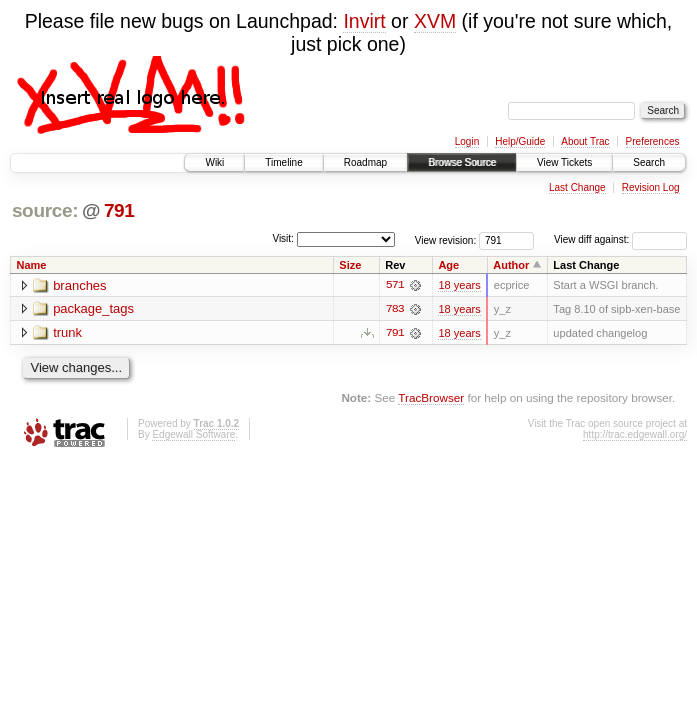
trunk (67, 333)
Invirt (364, 21)
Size (350, 265)
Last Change (577, 187)
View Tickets (564, 162)
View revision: (446, 239)
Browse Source (462, 162)
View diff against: (620, 239)
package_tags (93, 309)
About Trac (585, 141)
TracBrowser (431, 397)
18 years (459, 285)
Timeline (283, 162)
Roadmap (365, 162)
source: (45, 210)
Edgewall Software (193, 434)
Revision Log (651, 187)
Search (649, 162)
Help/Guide (520, 141)
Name (32, 265)
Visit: (283, 238)
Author (511, 265)
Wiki (214, 162)
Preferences (653, 141)
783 (395, 309)
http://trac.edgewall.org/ (635, 434)
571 (395, 285)
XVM (435, 21)
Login (467, 141)
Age (448, 265)
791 (119, 210)
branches (79, 285)
